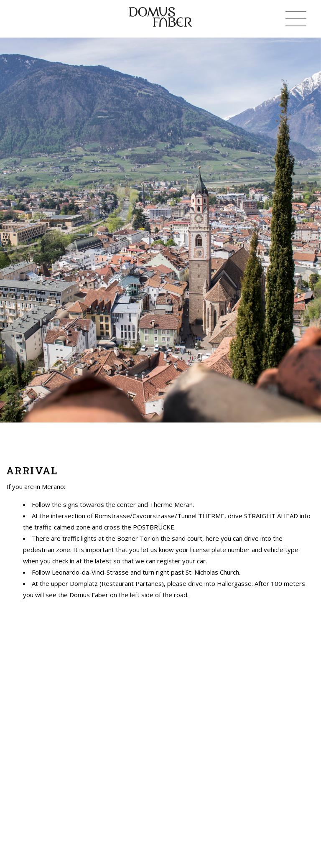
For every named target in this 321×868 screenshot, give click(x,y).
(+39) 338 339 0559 (23, 19)
